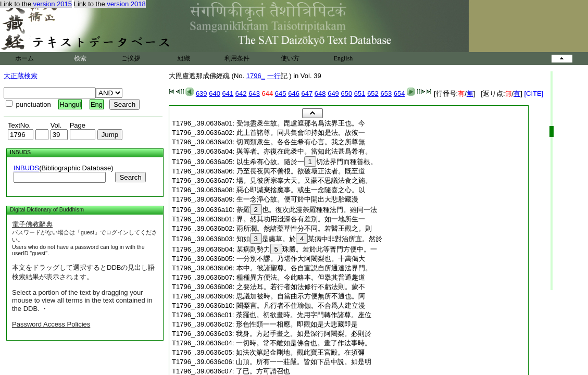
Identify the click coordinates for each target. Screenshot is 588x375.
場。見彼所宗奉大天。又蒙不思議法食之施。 (304, 180)
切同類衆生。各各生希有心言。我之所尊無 (301, 142)
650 (346, 93)
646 (294, 93)
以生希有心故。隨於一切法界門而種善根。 (307, 162)
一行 (274, 76)
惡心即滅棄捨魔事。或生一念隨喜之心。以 (301, 190)
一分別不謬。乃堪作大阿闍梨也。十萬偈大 (301, 259)
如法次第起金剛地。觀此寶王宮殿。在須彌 (300, 352)
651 (360, 93)
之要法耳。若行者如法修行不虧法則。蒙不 (301, 287)
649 (333, 93)
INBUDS (26, 168)
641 (228, 93)
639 (202, 93)
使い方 (290, 58)
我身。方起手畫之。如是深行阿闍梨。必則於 (304, 334)
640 (215, 93)
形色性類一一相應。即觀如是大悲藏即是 (297, 324)
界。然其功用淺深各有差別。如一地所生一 (301, 219)
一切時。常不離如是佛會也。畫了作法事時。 (304, 343)
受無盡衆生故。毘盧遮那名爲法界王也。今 (301, 123)
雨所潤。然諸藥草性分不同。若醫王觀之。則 (304, 228)
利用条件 (237, 58)
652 (373, 93)
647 (307, 93)
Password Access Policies (51, 324)
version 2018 (126, 4)
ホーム (24, 58)
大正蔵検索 (21, 76)
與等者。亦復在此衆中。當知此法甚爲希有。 (304, 151)
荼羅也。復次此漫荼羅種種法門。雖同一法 (307, 210)
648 (320, 93)
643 (254, 93)
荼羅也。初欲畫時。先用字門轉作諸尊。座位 (304, 315)
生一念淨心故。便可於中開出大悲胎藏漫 (297, 199)
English (343, 58)
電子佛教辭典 (32, 224)
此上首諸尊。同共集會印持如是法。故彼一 (301, 133)
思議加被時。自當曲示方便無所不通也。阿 (301, 296)
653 (386, 93)
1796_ (256, 76)
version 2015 (53, 4)
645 (281, 93)
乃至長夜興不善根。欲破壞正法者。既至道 (301, 171)
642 (241, 93)
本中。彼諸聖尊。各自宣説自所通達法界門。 (304, 268)
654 (399, 93)
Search (130, 177)
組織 (184, 58)
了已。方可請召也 (263, 371)
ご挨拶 (131, 58)
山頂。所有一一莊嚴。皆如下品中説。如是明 (304, 362)
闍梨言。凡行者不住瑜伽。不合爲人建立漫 (301, 305)
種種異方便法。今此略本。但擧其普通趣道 (301, 277)
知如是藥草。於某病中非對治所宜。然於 (310, 239)
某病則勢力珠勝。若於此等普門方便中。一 (307, 249)
